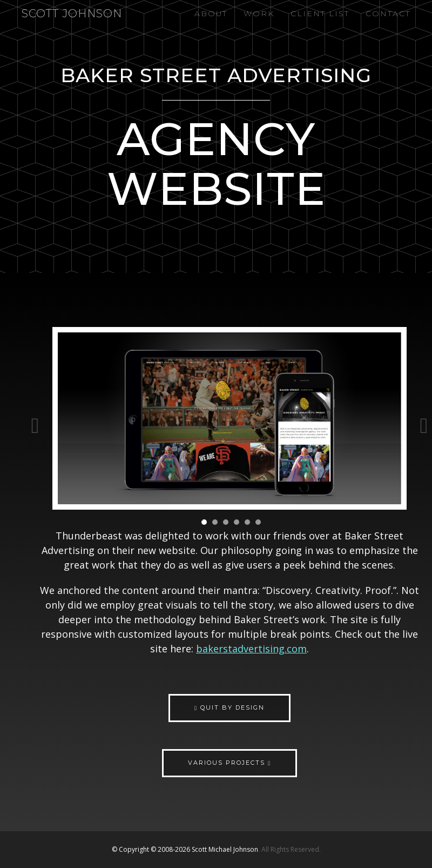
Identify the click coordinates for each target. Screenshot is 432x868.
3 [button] (226, 522)
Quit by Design (230, 707)
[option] (230, 420)
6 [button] (258, 522)
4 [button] (237, 522)
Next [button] (424, 420)
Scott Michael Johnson (225, 849)
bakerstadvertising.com (251, 649)
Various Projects (230, 763)
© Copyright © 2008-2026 (152, 849)
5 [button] (247, 522)
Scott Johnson (72, 14)
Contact (388, 14)
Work (259, 14)
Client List (320, 14)
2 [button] (215, 522)
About (211, 14)
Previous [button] (35, 420)
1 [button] (204, 522)
